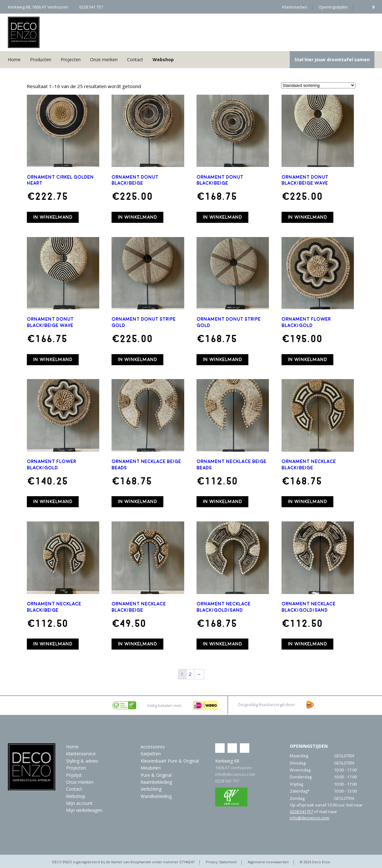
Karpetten (151, 754)
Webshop (163, 59)
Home (14, 59)
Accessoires (153, 747)
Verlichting (151, 789)
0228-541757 (301, 812)
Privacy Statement (221, 862)
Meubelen (151, 768)
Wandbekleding (156, 796)
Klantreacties (295, 7)
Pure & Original (156, 775)
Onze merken (104, 59)
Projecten (71, 59)
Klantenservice (81, 754)
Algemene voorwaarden (268, 862)
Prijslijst (74, 775)
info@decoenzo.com (235, 774)
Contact (135, 59)
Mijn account (79, 803)
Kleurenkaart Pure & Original (170, 761)
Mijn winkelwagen (84, 810)
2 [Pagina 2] (190, 674)
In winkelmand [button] (53, 217)
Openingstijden (333, 7)
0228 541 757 (227, 781)
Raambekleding (156, 782)
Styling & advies (82, 761)
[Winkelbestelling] (318, 85)
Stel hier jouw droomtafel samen (332, 59)
